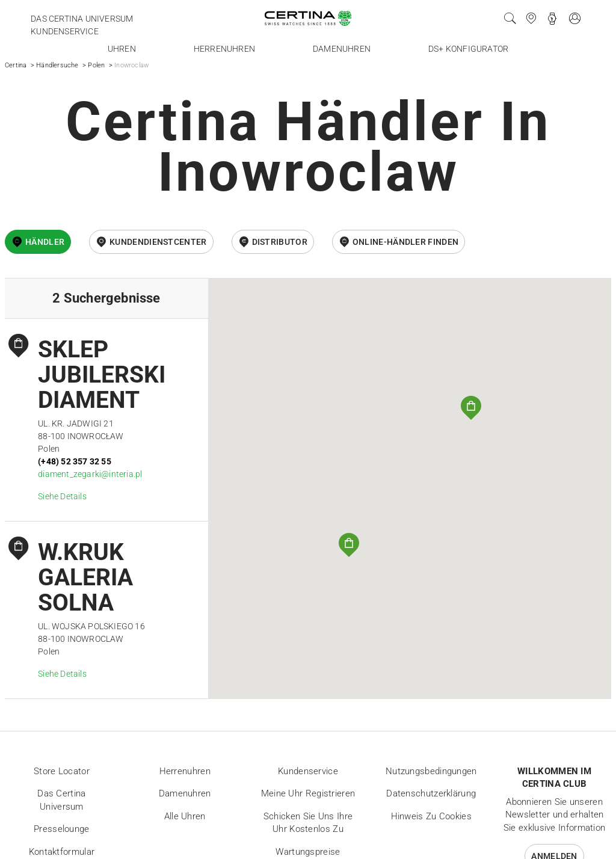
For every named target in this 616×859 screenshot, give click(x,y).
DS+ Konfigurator (468, 49)
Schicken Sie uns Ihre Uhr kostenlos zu (308, 823)
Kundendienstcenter (158, 242)
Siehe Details (62, 496)
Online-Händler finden (405, 242)
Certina (16, 65)
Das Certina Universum (82, 19)
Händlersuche (57, 65)
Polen (96, 65)
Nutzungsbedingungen (431, 771)
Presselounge (62, 829)
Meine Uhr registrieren (308, 793)
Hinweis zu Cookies (431, 816)
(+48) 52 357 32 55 (75, 461)
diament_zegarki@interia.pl (90, 474)
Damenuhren (342, 49)
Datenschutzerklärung (431, 793)
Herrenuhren (224, 49)
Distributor (280, 242)
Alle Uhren (185, 816)
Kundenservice (65, 31)
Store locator (62, 771)
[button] (471, 408)
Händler (45, 242)
